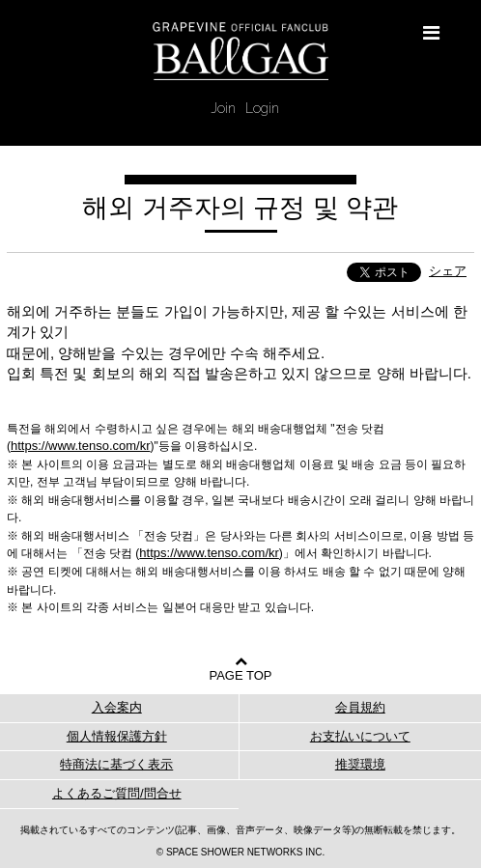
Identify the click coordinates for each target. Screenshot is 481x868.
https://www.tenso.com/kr (81, 446)
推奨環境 (360, 764)
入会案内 (117, 707)
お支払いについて (360, 736)
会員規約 (360, 707)
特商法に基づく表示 (116, 764)
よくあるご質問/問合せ (117, 793)
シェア (448, 271)
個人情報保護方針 (117, 736)
